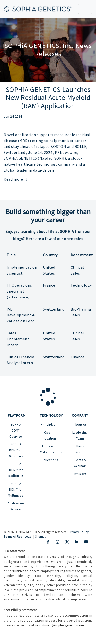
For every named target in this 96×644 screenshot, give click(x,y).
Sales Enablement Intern (18, 339)
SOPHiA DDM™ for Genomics (16, 450)
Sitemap (41, 536)
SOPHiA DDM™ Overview (16, 430)
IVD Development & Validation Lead (21, 315)
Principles (48, 424)
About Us (80, 424)
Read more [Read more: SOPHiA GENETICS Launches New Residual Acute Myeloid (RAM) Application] (16, 179)
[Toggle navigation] (85, 9)
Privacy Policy (79, 532)
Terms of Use (13, 536)
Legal (29, 536)
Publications (49, 460)
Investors (80, 474)
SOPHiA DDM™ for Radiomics (16, 470)
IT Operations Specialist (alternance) (19, 291)
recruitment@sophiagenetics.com (60, 625)
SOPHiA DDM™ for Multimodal (16, 489)
